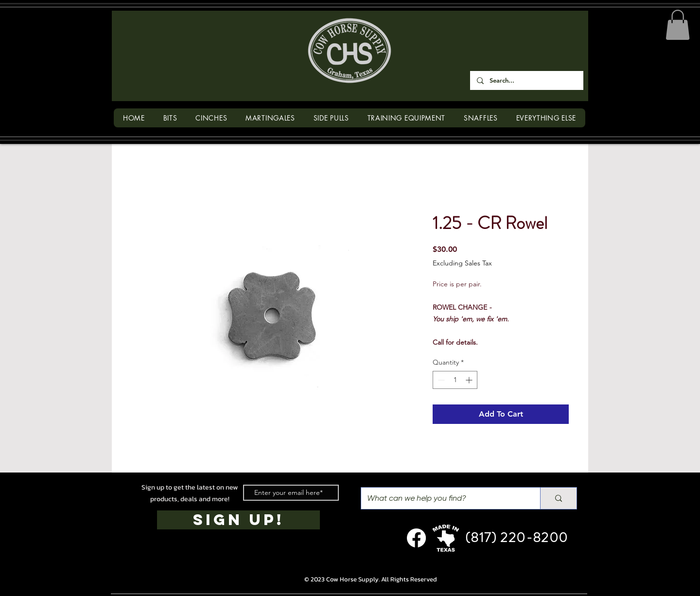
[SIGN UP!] (238, 520)
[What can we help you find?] (443, 498)
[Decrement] (440, 380)
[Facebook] (416, 538)
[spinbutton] (455, 380)
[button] (678, 25)
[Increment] (470, 380)
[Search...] (526, 80)
